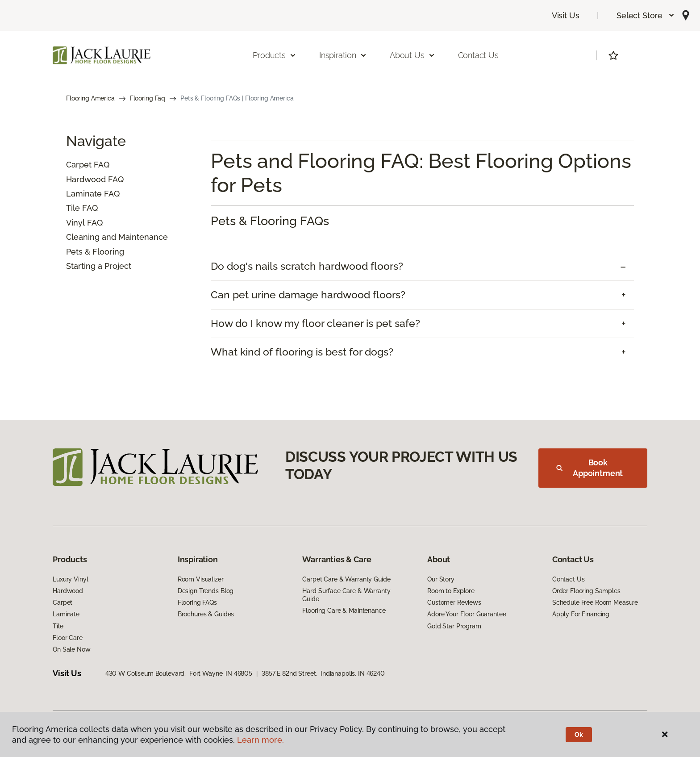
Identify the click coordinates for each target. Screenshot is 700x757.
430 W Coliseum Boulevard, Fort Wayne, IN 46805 (179, 673)
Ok (579, 735)
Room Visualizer (201, 579)
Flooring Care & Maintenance (344, 611)
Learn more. (260, 740)
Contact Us (478, 55)
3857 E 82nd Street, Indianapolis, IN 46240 (323, 673)
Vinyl (75, 223)
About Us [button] (412, 55)
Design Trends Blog (206, 591)
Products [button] (275, 55)
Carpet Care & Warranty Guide (346, 579)
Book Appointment (590, 468)
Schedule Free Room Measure (595, 602)
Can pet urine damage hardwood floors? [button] (308, 295)
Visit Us (566, 15)
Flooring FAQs (197, 602)
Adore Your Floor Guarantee (467, 614)
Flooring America (90, 98)
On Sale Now (71, 649)
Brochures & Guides (206, 614)
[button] (646, 15)
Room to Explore (451, 591)
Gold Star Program (454, 626)
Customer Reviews (454, 602)
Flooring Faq (148, 98)
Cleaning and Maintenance (117, 237)
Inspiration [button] (343, 55)
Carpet (79, 165)
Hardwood (86, 179)
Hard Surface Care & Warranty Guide (346, 595)
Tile (73, 208)
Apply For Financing (581, 614)
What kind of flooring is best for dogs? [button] (302, 352)
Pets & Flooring (95, 252)
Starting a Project (99, 266)
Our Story (441, 579)
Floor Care (68, 638)
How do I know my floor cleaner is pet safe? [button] (315, 323)
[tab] (422, 266)
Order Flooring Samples (586, 591)
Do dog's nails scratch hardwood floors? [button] (307, 266)
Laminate (84, 194)
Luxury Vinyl (70, 579)
